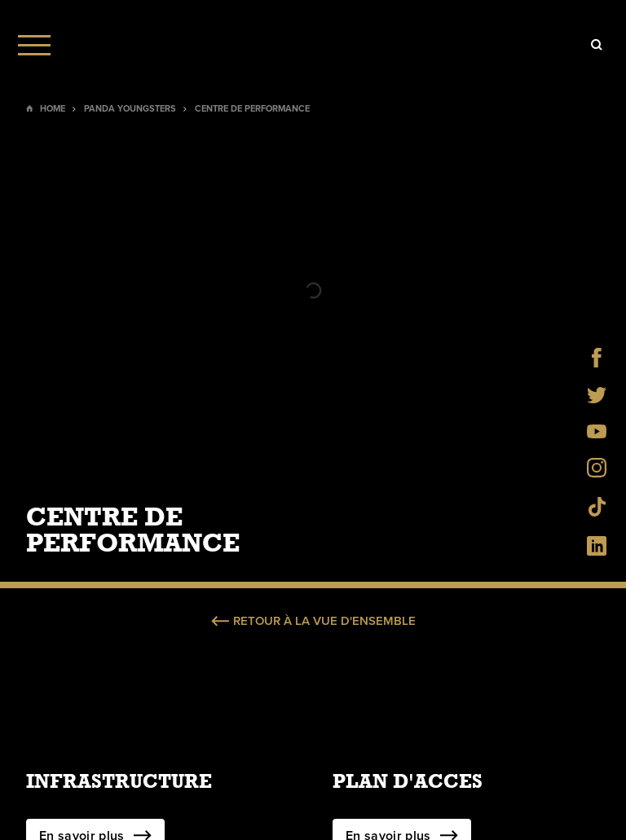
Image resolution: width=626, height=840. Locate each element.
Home (53, 109)
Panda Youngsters (130, 109)
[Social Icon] (597, 363)
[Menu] (34, 45)
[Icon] (597, 45)
